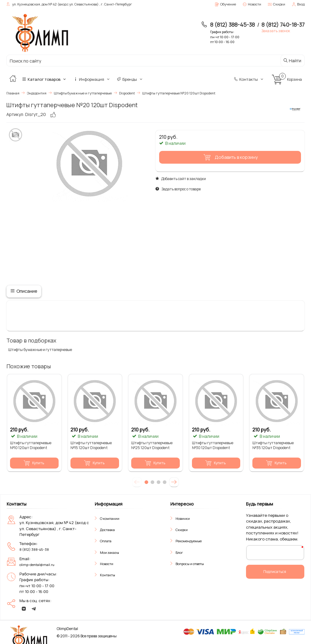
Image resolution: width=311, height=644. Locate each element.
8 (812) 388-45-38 (232, 25)
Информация (92, 79)
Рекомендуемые (189, 541)
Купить (34, 463)
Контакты (249, 79)
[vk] (24, 609)
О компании (110, 518)
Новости (107, 564)
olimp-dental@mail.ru (37, 565)
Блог (179, 552)
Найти (292, 61)
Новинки (183, 518)
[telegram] (34, 609)
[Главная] (13, 79)
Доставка (107, 530)
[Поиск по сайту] (130, 61)
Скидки (182, 530)
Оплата (106, 541)
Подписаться (275, 572)
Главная (13, 93)
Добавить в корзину (230, 157)
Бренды (130, 79)
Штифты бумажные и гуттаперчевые (40, 350)
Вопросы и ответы (190, 564)
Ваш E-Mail (261, 552)
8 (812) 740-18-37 (283, 25)
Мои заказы (109, 552)
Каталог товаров (44, 79)
